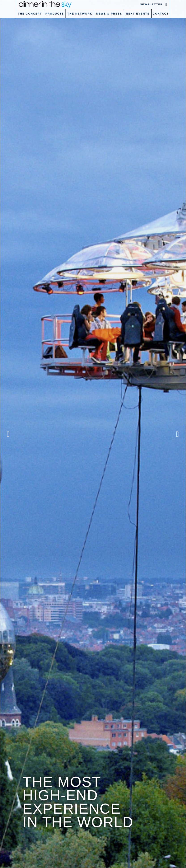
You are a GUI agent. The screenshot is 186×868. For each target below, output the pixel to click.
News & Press (109, 14)
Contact (161, 14)
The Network (80, 14)
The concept (30, 14)
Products (55, 14)
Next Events (138, 14)
